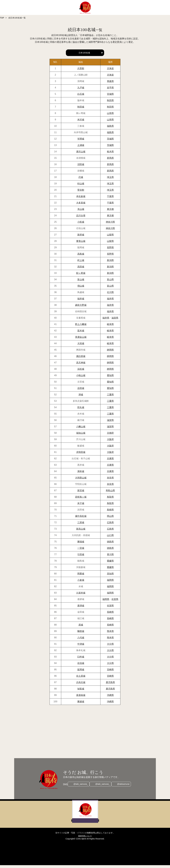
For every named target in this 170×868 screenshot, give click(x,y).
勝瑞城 (81, 544)
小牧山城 (81, 378)
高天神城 (81, 365)
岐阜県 (110, 327)
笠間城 (81, 142)
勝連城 (81, 704)
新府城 (81, 238)
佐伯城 (81, 666)
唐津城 (81, 608)
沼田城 (81, 167)
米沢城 (81, 122)
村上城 (81, 263)
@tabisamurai (125, 787)
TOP (2, 18)
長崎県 (110, 615)
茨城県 (110, 142)
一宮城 (81, 551)
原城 (81, 628)
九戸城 (81, 90)
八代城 (81, 640)
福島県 (110, 129)
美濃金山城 (81, 340)
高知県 (110, 576)
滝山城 (81, 212)
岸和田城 (81, 455)
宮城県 (110, 97)
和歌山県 (110, 493)
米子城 (81, 506)
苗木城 (81, 333)
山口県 (110, 538)
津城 (81, 397)
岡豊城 (81, 576)
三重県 (110, 397)
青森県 (110, 84)
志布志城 (81, 685)
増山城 (81, 289)
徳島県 (110, 544)
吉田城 (81, 391)
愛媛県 (110, 564)
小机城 (81, 225)
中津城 (81, 647)
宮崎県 (110, 672)
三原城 (81, 525)
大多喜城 (81, 206)
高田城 (81, 270)
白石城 (81, 97)
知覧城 (81, 692)
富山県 (110, 282)
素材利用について (85, 839)
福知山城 (81, 436)
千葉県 (110, 199)
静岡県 (110, 353)
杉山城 (81, 186)
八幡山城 (81, 429)
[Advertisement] (85, 735)
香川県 (110, 557)
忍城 (81, 180)
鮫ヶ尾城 (81, 276)
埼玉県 (110, 180)
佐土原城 (81, 679)
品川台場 (81, 218)
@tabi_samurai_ (79, 787)
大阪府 (110, 442)
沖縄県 (110, 698)
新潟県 (110, 263)
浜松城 (81, 372)
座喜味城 (81, 698)
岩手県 (110, 90)
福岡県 (110, 583)
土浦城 (81, 148)
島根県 (110, 513)
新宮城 (81, 493)
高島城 (81, 257)
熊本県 (110, 634)
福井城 (81, 301)
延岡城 (81, 672)
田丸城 (81, 410)
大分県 (110, 647)
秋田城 (81, 110)
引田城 (81, 557)
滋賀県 (115, 321)
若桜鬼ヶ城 (81, 500)
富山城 (81, 282)
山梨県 (110, 238)
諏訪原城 (81, 359)
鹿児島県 (110, 685)
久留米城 (81, 596)
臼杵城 (81, 660)
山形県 (110, 116)
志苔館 (81, 71)
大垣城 (81, 346)
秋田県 (110, 103)
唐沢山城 (81, 154)
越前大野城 (81, 308)
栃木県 (110, 154)
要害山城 (81, 244)
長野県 (110, 250)
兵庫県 (110, 461)
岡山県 (110, 519)
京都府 (110, 436)
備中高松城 (81, 519)
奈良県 (110, 481)
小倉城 (81, 583)
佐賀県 (115, 602)
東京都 (110, 212)
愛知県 (110, 378)
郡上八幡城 (81, 327)
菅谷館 (81, 193)
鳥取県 (110, 500)
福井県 (110, 301)
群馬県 (110, 161)
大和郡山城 (81, 481)
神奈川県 (110, 225)
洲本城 (81, 474)
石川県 (110, 295)
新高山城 (81, 532)
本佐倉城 (81, 199)
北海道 (110, 71)
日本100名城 (84, 53)
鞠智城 (81, 634)
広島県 (110, 525)
